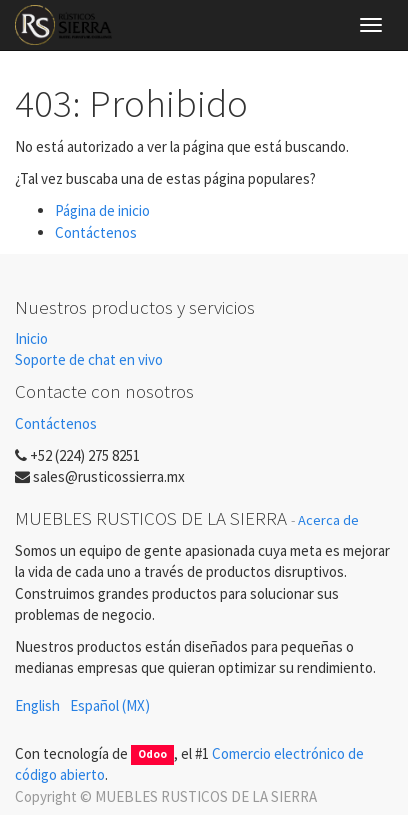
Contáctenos (96, 232)
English (37, 705)
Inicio (31, 338)
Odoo (152, 755)
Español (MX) (110, 705)
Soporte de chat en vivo (89, 359)
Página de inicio (102, 210)
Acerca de (328, 520)
